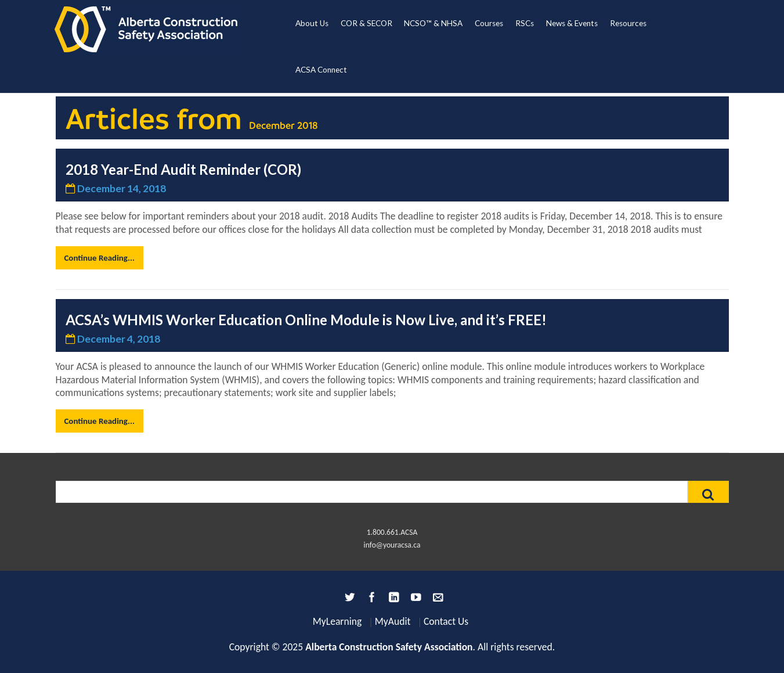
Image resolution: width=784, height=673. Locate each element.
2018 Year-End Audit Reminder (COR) (183, 169)
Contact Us (446, 621)
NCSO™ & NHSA (433, 23)
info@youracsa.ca (392, 545)
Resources (628, 23)
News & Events (572, 23)
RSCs (525, 23)
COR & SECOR (366, 23)
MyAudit (393, 621)
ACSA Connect (321, 70)
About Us (312, 23)
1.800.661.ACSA (392, 532)
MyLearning (337, 621)
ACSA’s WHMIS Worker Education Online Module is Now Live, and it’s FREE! (306, 320)
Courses (489, 23)
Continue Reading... (99, 258)
